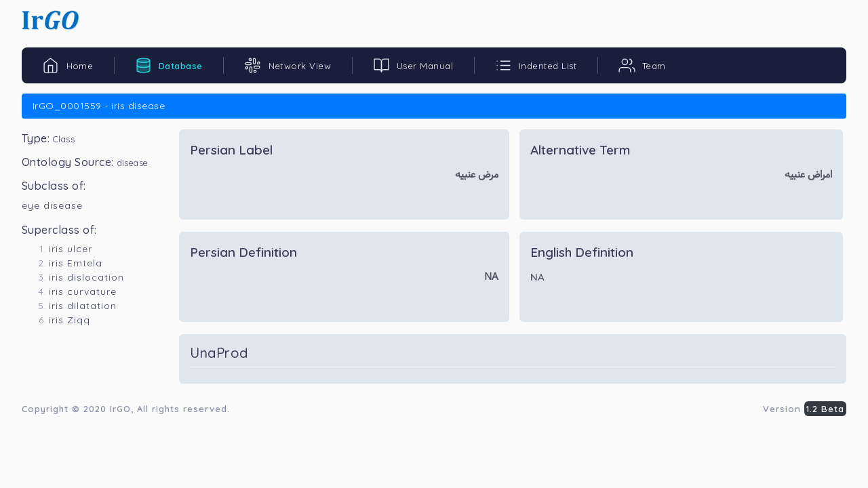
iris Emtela (76, 263)
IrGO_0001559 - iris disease (99, 106)
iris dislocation (86, 277)
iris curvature (83, 291)
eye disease (52, 205)
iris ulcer (71, 249)
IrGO (120, 409)
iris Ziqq (70, 320)
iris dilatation (83, 306)
